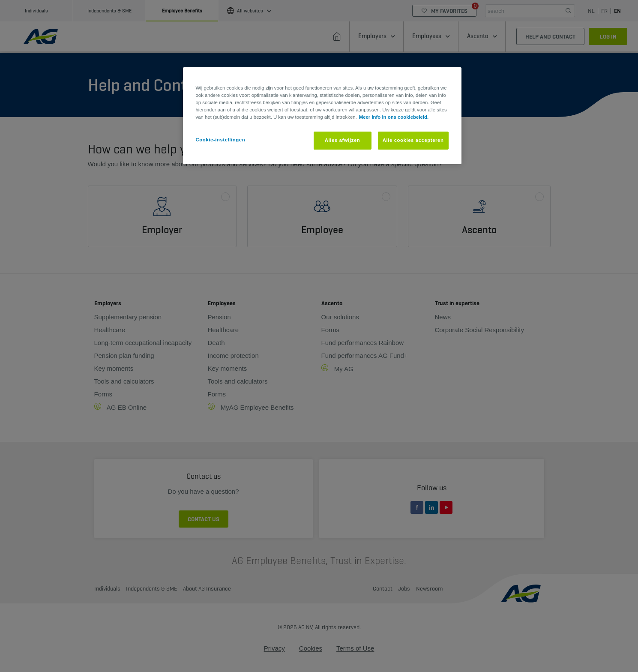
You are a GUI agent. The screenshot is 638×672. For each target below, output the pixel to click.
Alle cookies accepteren (413, 140)
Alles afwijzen (343, 140)
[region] (322, 116)
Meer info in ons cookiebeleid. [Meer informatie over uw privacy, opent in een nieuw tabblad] (394, 117)
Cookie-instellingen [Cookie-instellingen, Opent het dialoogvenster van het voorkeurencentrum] (221, 140)
